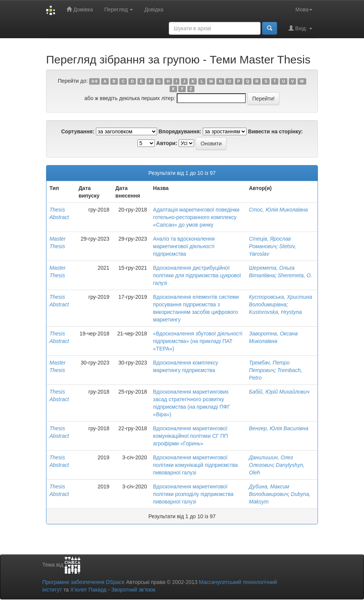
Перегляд (119, 9)
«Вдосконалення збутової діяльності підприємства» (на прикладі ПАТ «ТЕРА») (198, 341)
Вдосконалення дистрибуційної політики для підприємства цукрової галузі (197, 275)
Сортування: (78, 131)
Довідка (154, 9)
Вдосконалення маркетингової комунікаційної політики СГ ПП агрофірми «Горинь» (190, 436)
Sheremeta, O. (295, 275)
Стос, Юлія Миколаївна (278, 210)
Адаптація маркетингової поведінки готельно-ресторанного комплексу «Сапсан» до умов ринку (196, 217)
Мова (304, 9)
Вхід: (300, 28)
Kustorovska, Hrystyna (275, 312)
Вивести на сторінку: (275, 131)
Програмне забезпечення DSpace (83, 582)
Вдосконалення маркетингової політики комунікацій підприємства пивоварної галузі (195, 465)
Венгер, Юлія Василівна (278, 428)
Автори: (167, 143)
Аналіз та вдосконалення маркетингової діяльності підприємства (184, 246)
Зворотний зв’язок (133, 590)
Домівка (80, 9)
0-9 (95, 81)
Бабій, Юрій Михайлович (279, 392)
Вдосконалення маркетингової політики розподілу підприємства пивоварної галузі (193, 494)
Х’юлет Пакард (88, 590)
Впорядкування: (180, 131)
